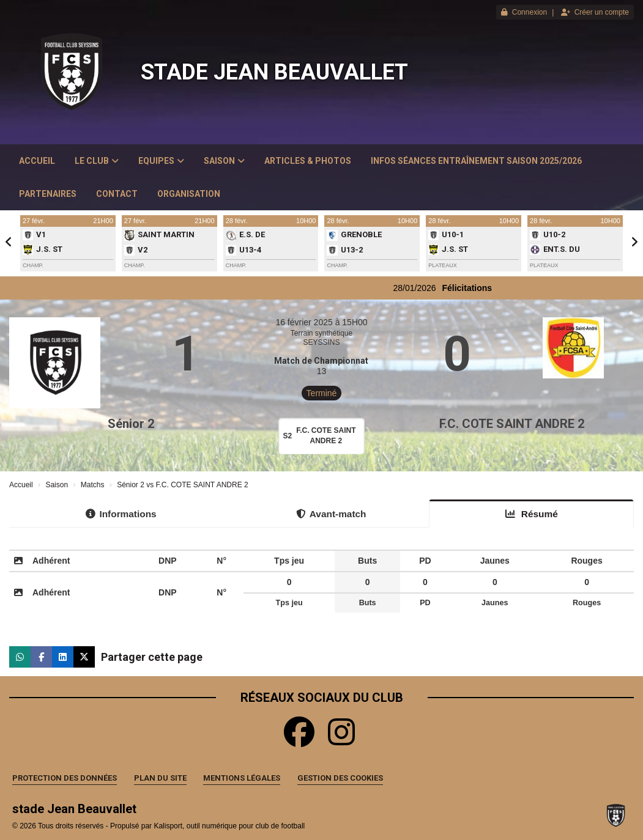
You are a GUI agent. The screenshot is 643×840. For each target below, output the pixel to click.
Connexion (524, 12)
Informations (121, 514)
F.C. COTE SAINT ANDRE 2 (512, 424)
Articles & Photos (308, 161)
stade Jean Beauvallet (274, 72)
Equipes (161, 161)
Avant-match (331, 514)
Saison (224, 161)
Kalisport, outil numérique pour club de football (229, 826)
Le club (97, 161)
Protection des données (65, 778)
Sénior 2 (131, 424)
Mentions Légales (242, 778)
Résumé (532, 514)
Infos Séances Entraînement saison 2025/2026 (476, 161)
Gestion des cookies (340, 778)
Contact (117, 194)
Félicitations (486, 288)
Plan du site (160, 778)
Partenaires (48, 194)
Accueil (37, 161)
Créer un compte (595, 12)
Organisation (189, 194)
